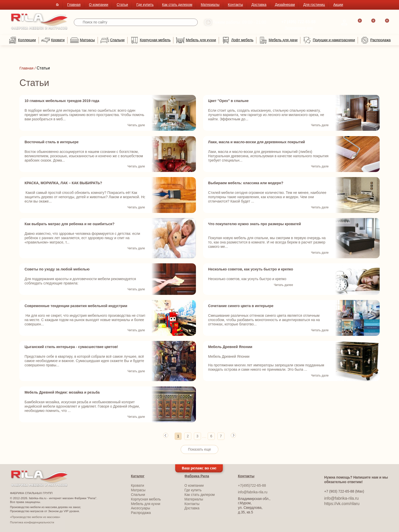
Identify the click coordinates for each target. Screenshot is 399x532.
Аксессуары (141, 508)
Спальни (113, 40)
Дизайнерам (285, 5)
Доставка (259, 5)
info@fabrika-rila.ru (253, 492)
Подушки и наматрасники (329, 40)
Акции (338, 5)
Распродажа (376, 40)
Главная (74, 5)
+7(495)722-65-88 (252, 485)
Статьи (122, 5)
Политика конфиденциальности (32, 522)
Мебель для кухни (196, 40)
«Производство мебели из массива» (35, 517)
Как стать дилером (177, 5)
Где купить (145, 5)
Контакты (236, 5)
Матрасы (83, 40)
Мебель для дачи (278, 40)
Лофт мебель (238, 40)
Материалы (210, 5)
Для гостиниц (314, 5)
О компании (99, 5)
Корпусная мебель (151, 40)
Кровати (53, 40)
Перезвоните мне (299, 28)
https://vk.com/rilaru (342, 503)
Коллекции (22, 40)
